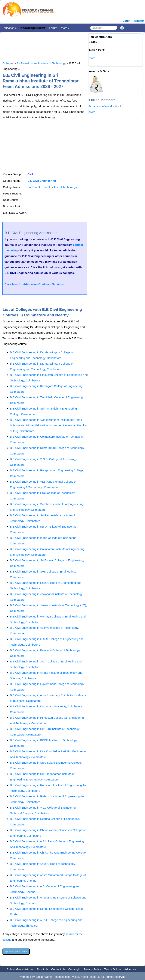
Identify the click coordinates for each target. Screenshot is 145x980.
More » (65, 28)
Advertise (130, 969)
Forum (53, 28)
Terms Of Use (113, 969)
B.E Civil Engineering (42, 181)
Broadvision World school (105, 106)
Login (126, 21)
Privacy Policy (92, 969)
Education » (9, 28)
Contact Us (58, 969)
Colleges (8, 63)
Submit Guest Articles (20, 969)
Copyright (74, 969)
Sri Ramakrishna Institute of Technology (41, 63)
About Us (42, 969)
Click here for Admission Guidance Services (34, 284)
